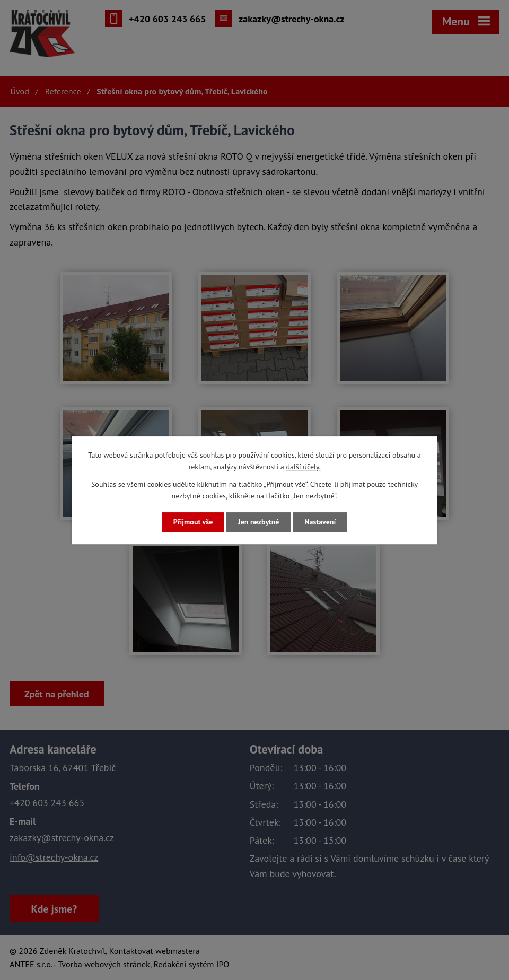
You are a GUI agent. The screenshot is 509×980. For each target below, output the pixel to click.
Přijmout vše (193, 522)
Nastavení (320, 522)
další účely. (303, 467)
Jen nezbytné (258, 522)
